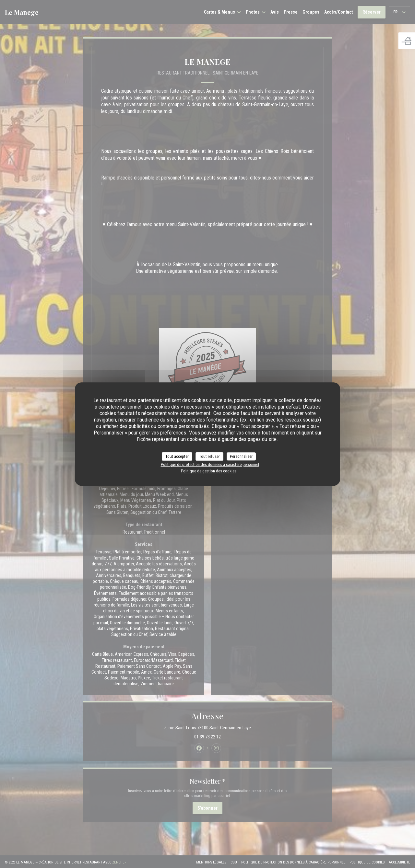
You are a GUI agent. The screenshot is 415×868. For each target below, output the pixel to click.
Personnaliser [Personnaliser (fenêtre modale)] (241, 456)
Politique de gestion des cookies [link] (209, 471)
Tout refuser (209, 456)
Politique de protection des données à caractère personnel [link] (210, 464)
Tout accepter (177, 456)
